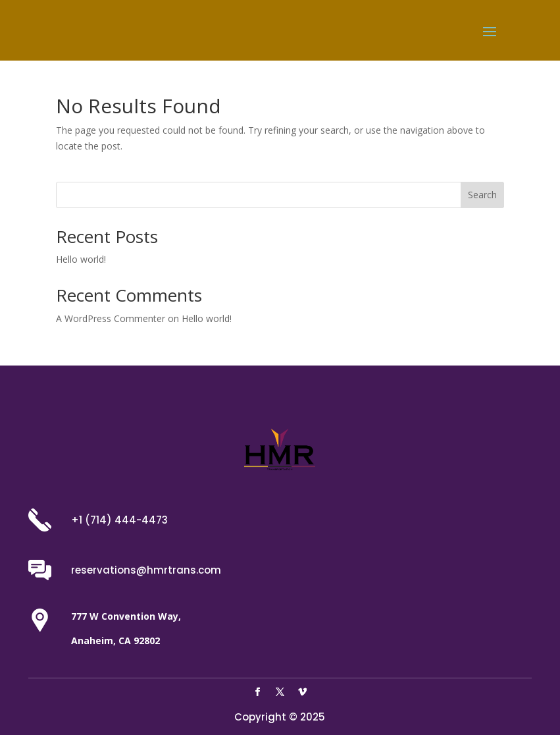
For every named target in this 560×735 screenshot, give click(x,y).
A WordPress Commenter (111, 318)
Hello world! (81, 259)
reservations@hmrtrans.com (146, 570)
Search (482, 195)
